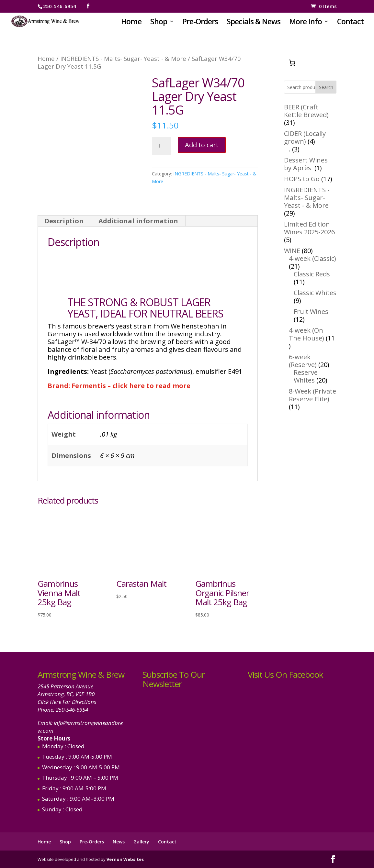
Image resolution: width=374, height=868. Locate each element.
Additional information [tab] (138, 221)
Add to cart (202, 145)
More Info (306, 23)
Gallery (141, 842)
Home (131, 23)
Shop (159, 23)
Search (326, 87)
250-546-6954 (72, 710)
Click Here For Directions (67, 702)
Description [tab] (64, 221)
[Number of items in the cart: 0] (292, 63)
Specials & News (254, 23)
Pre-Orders (200, 23)
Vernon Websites (125, 859)
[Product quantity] (162, 146)
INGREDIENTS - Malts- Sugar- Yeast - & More (123, 58)
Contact (350, 23)
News (119, 842)
